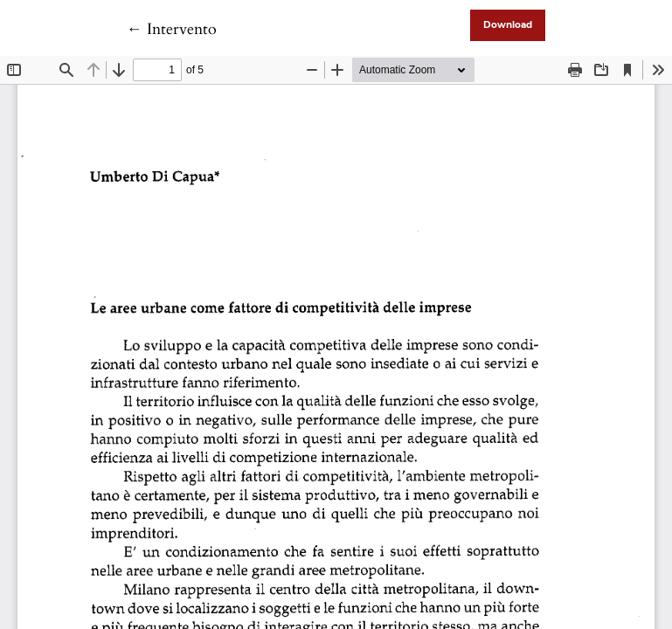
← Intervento (172, 29)
